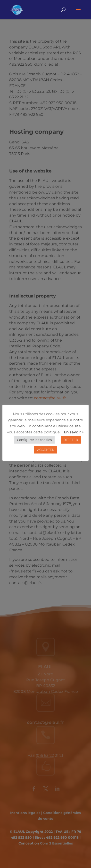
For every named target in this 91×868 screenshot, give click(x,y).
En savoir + (74, 432)
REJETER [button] (71, 440)
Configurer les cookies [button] (34, 440)
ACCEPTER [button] (46, 450)
